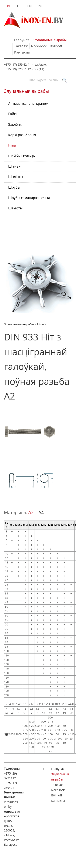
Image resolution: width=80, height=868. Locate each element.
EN (30, 6)
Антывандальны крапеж (28, 103)
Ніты (12, 145)
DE (19, 6)
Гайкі (13, 114)
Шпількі (15, 166)
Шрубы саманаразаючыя (29, 198)
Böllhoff (56, 46)
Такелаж (21, 46)
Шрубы (14, 187)
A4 (41, 512)
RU (40, 6)
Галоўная (22, 40)
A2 (31, 512)
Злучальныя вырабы (50, 40)
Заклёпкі (15, 124)
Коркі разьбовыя (22, 135)
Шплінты (16, 177)
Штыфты (15, 208)
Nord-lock (39, 46)
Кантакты (22, 52)
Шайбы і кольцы (22, 156)
